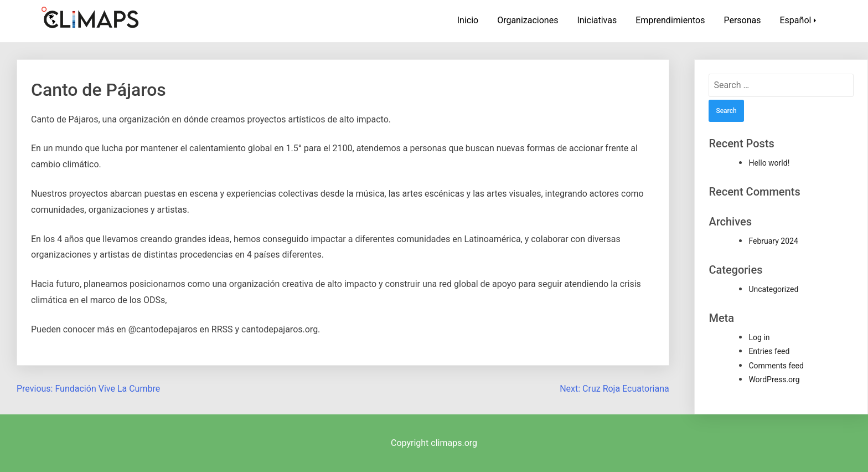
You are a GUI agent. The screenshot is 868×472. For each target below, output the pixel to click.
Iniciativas (597, 20)
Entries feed (769, 351)
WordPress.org (774, 379)
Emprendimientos (670, 20)
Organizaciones (528, 20)
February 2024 (773, 241)
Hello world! (769, 163)
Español (796, 20)
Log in (759, 337)
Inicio (468, 20)
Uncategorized (773, 289)
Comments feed (776, 366)
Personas (742, 20)
